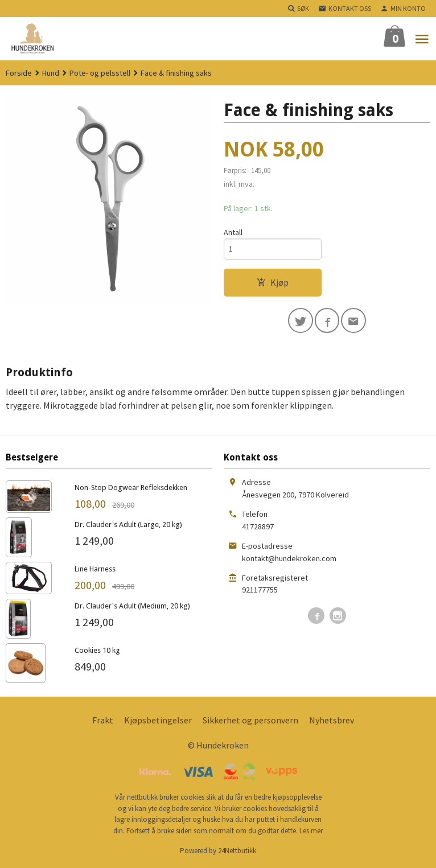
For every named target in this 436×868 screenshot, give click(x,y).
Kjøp (273, 282)
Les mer (311, 831)
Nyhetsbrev (332, 720)
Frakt (103, 720)
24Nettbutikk (237, 851)
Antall (233, 232)
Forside (19, 73)
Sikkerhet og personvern (250, 720)
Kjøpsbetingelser (158, 720)
